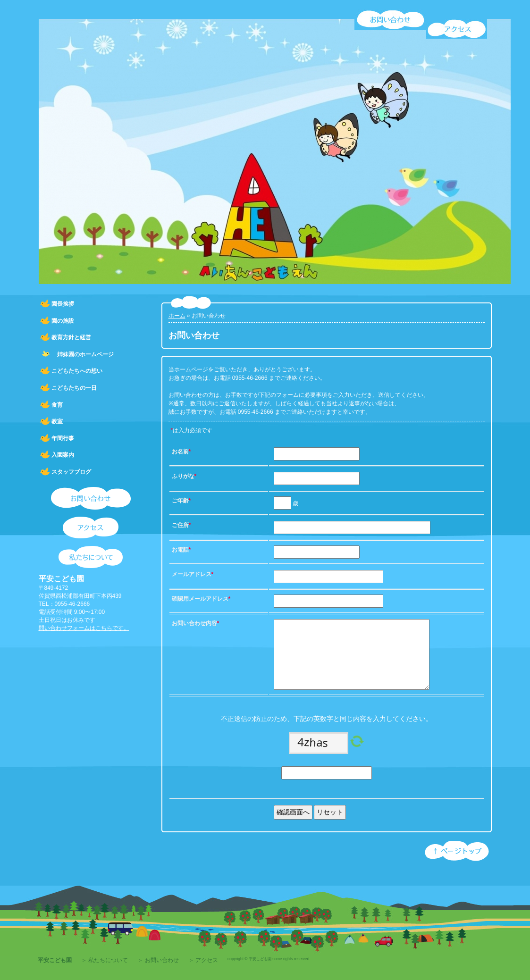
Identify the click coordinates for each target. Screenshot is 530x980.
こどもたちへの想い (77, 371)
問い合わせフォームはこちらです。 (84, 628)
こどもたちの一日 (74, 388)
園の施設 (63, 321)
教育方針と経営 (71, 337)
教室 (57, 421)
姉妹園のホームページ (83, 354)
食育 (57, 405)
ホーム (177, 316)
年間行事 (63, 438)
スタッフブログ (71, 472)
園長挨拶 (63, 304)
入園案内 (63, 455)
